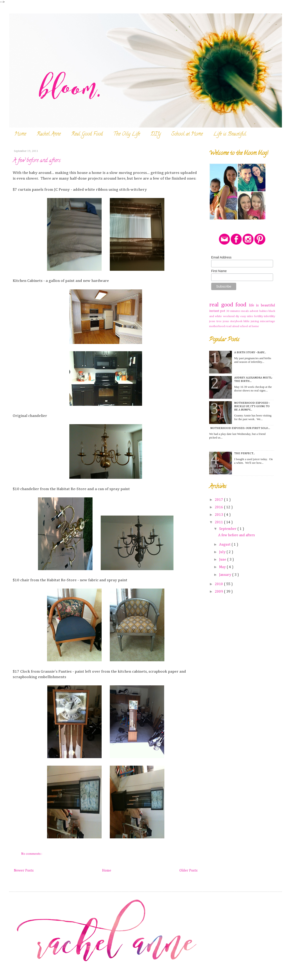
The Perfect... (245, 453)
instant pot (218, 311)
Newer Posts (24, 871)
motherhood (217, 326)
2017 (219, 500)
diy (238, 316)
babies (264, 311)
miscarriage (268, 321)
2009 (219, 592)
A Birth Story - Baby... (250, 352)
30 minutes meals (238, 311)
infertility (270, 316)
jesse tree (216, 321)
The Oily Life (127, 134)
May (223, 567)
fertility (259, 316)
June (223, 560)
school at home (249, 326)
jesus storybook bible (237, 321)
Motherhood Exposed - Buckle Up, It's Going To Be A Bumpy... (252, 406)
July (223, 552)
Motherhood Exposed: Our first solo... (240, 428)
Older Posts (188, 871)
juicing (255, 321)
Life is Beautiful (230, 134)
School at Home (187, 134)
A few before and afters (37, 161)
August (225, 545)
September (228, 529)
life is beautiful (262, 306)
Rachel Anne (49, 134)
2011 (219, 522)
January (226, 575)
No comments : (32, 854)
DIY (156, 134)
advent (254, 311)
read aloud (233, 326)
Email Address (221, 257)
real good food (229, 305)
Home (20, 134)
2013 (219, 515)
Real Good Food (87, 134)
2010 (219, 584)
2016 (219, 507)
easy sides (247, 316)
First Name (219, 271)
